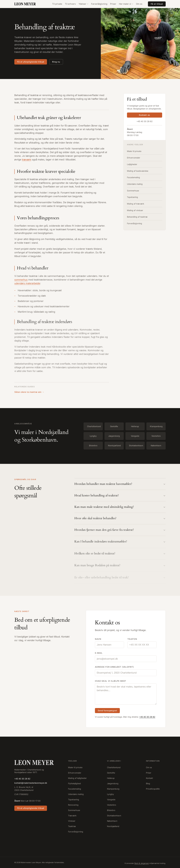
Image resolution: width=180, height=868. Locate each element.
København (156, 445)
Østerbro (93, 445)
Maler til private (134, 151)
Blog (148, 783)
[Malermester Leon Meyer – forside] (28, 4)
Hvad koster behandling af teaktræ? (120, 496)
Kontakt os (144, 115)
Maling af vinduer (135, 210)
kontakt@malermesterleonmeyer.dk (31, 783)
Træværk (72, 816)
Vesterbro (156, 436)
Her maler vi (126, 4)
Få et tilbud (157, 4)
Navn (98, 639)
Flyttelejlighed (74, 783)
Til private (57, 4)
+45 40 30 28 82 (145, 121)
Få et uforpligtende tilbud (31, 62)
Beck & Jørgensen (142, 863)
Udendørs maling (135, 184)
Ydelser (83, 4)
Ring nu (56, 62)
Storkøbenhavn (136, 445)
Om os (139, 4)
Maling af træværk (136, 204)
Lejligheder (132, 164)
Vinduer (72, 821)
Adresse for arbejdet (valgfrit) (114, 667)
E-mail (99, 653)
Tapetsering (132, 197)
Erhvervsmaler (134, 158)
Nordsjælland (114, 445)
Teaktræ (72, 826)
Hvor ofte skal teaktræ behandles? (120, 519)
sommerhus (21, 281)
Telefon (132, 639)
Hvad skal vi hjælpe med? (110, 681)
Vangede (135, 436)
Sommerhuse (133, 191)
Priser (113, 4)
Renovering (73, 805)
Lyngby (93, 436)
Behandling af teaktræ (137, 217)
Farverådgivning (99, 4)
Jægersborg (114, 436)
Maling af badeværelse (138, 171)
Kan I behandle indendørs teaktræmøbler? (120, 543)
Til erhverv (70, 4)
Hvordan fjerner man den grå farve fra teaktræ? (120, 531)
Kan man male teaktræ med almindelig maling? (120, 507)
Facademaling (133, 177)
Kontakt (149, 778)
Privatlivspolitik (153, 789)
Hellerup (135, 426)
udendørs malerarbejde (27, 284)
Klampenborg (156, 426)
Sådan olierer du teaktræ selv (29, 392)
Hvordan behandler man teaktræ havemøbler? (120, 484)
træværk (27, 160)
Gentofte (114, 426)
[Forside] (34, 763)
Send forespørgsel (107, 711)
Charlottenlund (94, 426)
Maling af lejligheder (77, 778)
